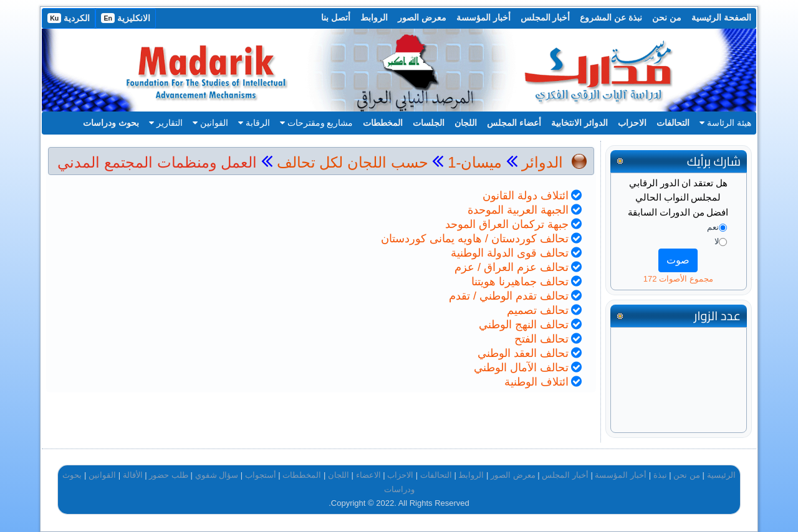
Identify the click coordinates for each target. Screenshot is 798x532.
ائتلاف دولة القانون (526, 196)
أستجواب (261, 475)
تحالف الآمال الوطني (521, 368)
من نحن (667, 17)
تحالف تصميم (538, 310)
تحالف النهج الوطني (524, 325)
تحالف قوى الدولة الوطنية (510, 253)
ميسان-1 (473, 162)
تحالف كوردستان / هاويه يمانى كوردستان (475, 239)
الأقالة (133, 475)
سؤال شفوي (217, 475)
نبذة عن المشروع (611, 17)
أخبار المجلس (546, 17)
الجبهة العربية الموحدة (518, 210)
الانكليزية (126, 18)
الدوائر (542, 162)
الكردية (69, 18)
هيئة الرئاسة (725, 123)
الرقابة (254, 123)
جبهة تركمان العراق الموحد (507, 224)
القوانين (210, 123)
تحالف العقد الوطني (523, 353)
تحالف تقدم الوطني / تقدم (509, 296)
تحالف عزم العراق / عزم (512, 267)
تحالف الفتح (541, 339)
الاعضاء (368, 475)
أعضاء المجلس (514, 123)
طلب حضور (169, 475)
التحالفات (673, 123)
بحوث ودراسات (111, 123)
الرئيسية (721, 475)
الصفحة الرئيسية (721, 17)
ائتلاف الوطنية (536, 382)
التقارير (166, 123)
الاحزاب (632, 123)
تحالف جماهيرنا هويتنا (520, 282)
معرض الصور (422, 17)
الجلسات (429, 123)
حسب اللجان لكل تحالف (353, 162)
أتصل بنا (336, 17)
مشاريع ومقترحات (317, 123)
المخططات (383, 123)
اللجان (466, 123)
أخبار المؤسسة (483, 17)
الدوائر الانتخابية (579, 123)
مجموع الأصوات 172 (678, 279)
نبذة (660, 475)
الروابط (374, 17)
